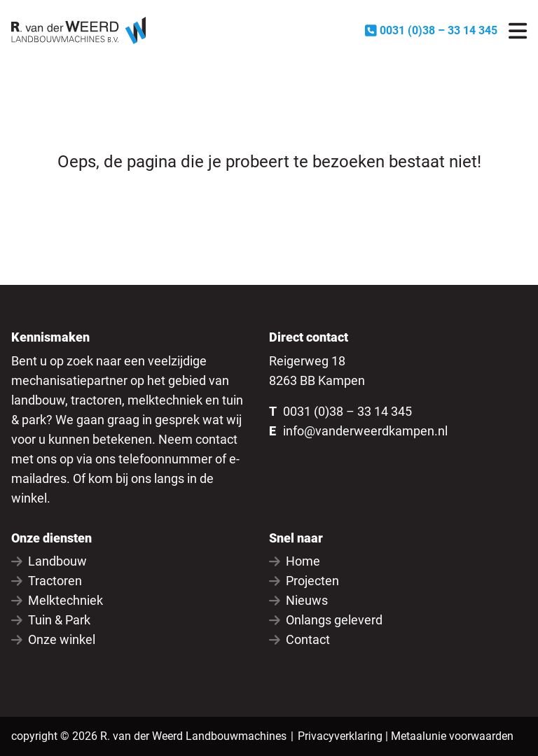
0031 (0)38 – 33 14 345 (347, 411)
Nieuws (298, 600)
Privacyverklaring (340, 736)
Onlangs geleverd (326, 620)
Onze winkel (53, 639)
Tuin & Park (51, 620)
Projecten (304, 581)
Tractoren (47, 581)
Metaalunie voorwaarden (452, 736)
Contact (299, 639)
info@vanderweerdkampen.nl (365, 431)
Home (295, 561)
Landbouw (49, 561)
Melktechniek (57, 600)
